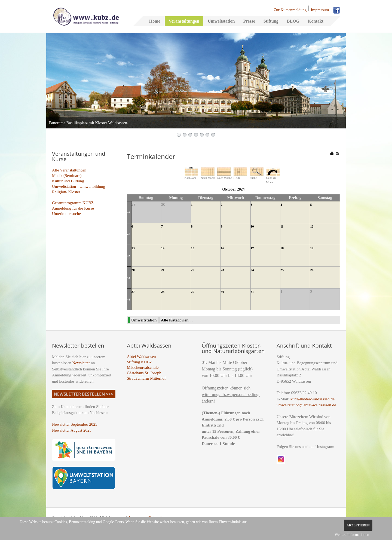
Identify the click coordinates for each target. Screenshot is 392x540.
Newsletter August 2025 (72, 430)
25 (282, 270)
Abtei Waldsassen (141, 357)
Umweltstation (221, 21)
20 (133, 270)
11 (282, 226)
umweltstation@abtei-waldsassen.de (306, 405)
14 (163, 248)
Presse (249, 21)
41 (128, 234)
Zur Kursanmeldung (290, 10)
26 (312, 270)
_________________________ (78, 197)
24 (252, 270)
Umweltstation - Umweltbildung (79, 186)
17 (252, 248)
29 (193, 292)
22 (193, 270)
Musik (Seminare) (67, 176)
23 (222, 270)
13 (133, 248)
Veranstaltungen (184, 21)
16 (222, 248)
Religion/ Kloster (66, 192)
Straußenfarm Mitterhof (146, 378)
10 (252, 226)
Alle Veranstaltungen (69, 170)
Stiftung (271, 21)
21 (163, 270)
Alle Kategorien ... (177, 320)
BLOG (293, 21)
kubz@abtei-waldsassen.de (312, 399)
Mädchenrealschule (143, 367)
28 (163, 292)
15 (193, 248)
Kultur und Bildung (68, 181)
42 (128, 256)
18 (282, 248)
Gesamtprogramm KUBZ (73, 203)
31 (252, 292)
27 (133, 292)
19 (312, 248)
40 (128, 212)
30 (222, 292)
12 (312, 226)
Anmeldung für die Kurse (73, 208)
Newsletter (81, 363)
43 (128, 278)
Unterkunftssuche (66, 214)
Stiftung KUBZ (140, 362)
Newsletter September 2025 (75, 424)
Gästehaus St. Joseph (144, 373)
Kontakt (316, 21)
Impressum (320, 10)
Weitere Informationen (352, 535)
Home (155, 21)
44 (128, 300)
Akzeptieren (358, 525)
